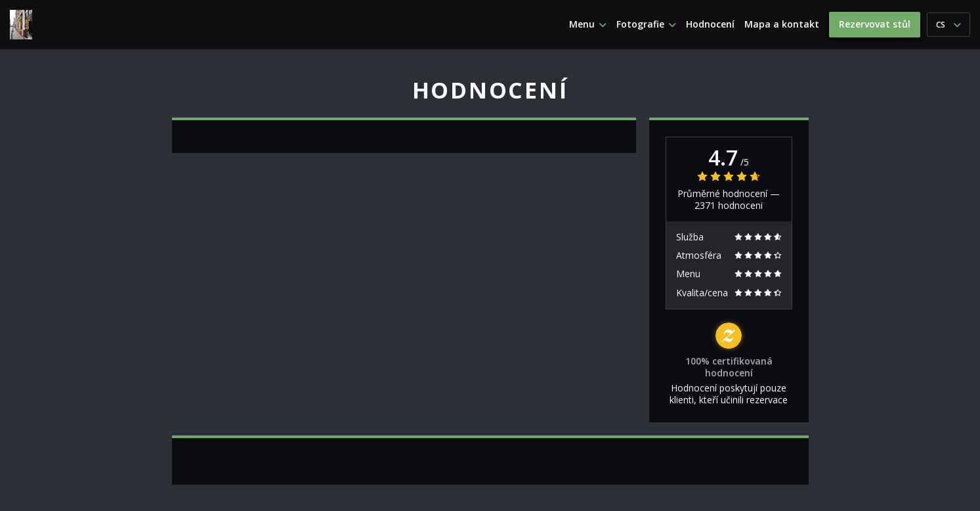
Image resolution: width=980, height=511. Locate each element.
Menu (588, 24)
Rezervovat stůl (875, 24)
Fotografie (646, 24)
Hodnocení (710, 24)
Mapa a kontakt (782, 24)
